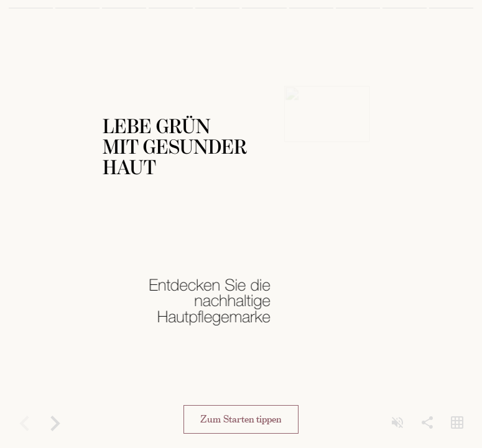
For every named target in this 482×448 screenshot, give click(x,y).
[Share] (427, 423)
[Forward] (55, 423)
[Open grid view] (457, 423)
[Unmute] (397, 423)
